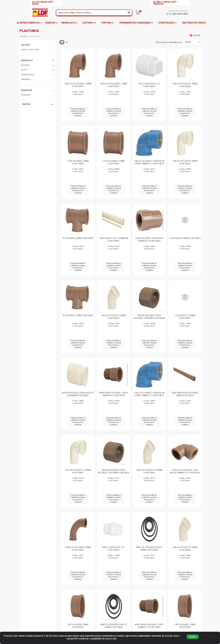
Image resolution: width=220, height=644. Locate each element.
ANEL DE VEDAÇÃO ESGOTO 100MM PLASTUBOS (114, 626)
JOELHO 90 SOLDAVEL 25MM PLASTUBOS (114, 85)
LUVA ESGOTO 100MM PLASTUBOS (185, 317)
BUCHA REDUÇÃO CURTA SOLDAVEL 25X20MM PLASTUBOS (149, 317)
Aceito (193, 638)
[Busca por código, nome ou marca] (91, 13)
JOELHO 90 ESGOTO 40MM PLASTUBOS (185, 85)
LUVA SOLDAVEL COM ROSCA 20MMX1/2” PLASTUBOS (149, 240)
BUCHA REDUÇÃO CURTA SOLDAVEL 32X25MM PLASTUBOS (114, 471)
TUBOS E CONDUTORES (30, 50)
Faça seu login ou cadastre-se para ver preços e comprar (78, 112)
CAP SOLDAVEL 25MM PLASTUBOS (185, 626)
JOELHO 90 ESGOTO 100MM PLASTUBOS (78, 471)
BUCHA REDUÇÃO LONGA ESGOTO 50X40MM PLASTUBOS (78, 394)
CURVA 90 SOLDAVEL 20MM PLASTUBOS (78, 549)
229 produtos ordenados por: (169, 42)
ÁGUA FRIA (25, 65)
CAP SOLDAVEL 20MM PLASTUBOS (78, 626)
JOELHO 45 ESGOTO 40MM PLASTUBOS (114, 317)
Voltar (195, 35)
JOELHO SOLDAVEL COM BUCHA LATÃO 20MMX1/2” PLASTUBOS (149, 394)
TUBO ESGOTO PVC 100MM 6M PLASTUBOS (114, 240)
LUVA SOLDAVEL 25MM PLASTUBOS (114, 162)
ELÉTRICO (26, 45)
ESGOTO (24, 70)
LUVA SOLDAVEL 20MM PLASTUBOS (78, 162)
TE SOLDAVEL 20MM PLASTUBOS (78, 238)
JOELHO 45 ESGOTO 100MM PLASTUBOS (149, 471)
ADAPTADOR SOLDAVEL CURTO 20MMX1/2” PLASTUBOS (149, 626)
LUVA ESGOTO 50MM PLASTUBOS (185, 238)
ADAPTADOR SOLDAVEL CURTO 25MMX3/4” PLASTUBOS (114, 394)
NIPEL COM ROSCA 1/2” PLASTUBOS (114, 549)
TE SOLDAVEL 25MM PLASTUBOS (78, 315)
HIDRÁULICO (27, 60)
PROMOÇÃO (27, 90)
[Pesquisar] (129, 13)
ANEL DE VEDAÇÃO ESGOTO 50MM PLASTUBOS (149, 549)
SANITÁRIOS (26, 80)
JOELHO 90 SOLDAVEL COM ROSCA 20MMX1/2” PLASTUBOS (185, 471)
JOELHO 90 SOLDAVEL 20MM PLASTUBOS (78, 85)
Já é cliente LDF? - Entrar (43, 3)
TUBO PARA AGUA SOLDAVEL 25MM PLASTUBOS (185, 394)
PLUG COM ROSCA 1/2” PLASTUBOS (149, 85)
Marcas (38, 104)
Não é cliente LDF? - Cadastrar (166, 3)
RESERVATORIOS (28, 75)
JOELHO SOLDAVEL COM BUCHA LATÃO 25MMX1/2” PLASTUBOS (149, 162)
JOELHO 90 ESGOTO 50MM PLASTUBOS (185, 162)
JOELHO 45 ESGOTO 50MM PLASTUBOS (185, 549)
